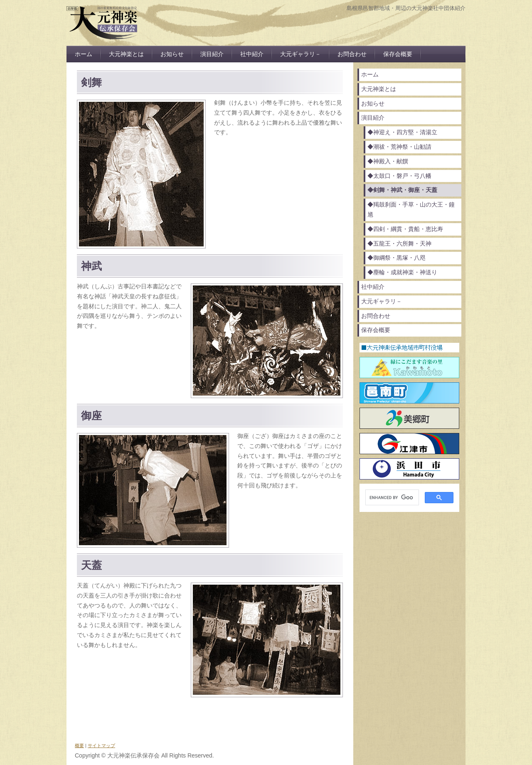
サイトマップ (101, 745)
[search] (391, 498)
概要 (79, 745)
